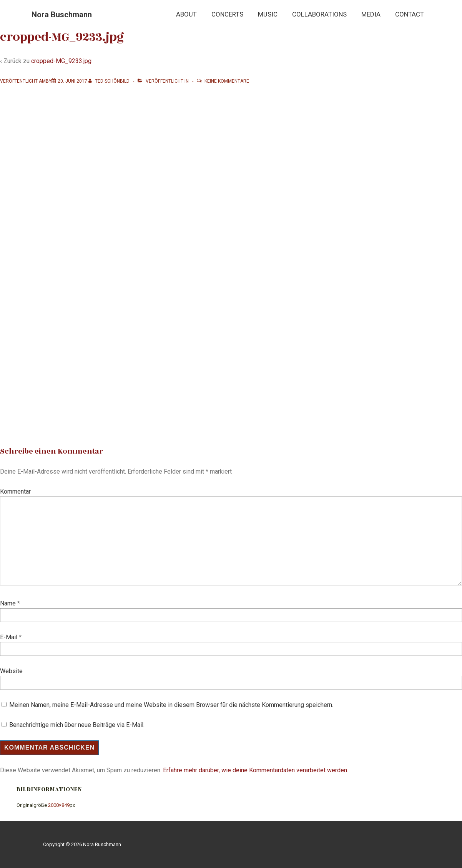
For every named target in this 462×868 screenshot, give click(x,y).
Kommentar (15, 491)
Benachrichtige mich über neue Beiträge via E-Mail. (77, 725)
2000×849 (59, 805)
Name (8, 603)
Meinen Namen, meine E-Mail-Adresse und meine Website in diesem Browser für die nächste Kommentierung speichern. (171, 705)
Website (11, 671)
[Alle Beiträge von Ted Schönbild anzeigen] (110, 81)
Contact (410, 14)
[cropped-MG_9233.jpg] (72, 81)
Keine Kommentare (227, 81)
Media (371, 14)
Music (268, 14)
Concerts (227, 14)
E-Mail (9, 637)
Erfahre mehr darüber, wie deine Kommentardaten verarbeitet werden (255, 770)
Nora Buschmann (62, 15)
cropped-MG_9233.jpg (61, 61)
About (186, 14)
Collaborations (319, 14)
